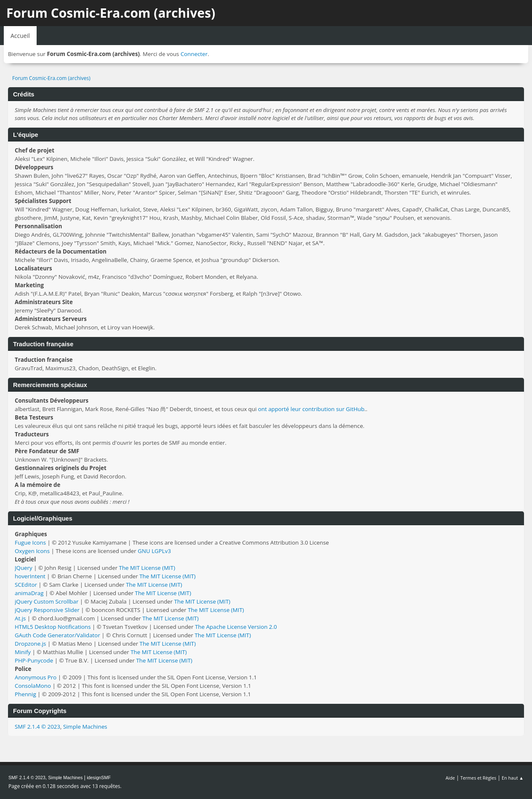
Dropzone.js (30, 644)
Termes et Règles (479, 778)
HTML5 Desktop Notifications (53, 627)
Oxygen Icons (32, 551)
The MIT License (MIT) (147, 568)
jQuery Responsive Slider (47, 610)
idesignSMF (99, 778)
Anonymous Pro (36, 677)
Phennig (25, 694)
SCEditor (26, 585)
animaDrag (29, 593)
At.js (20, 618)
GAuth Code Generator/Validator (57, 635)
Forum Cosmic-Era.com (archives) (111, 13)
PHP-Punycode (34, 660)
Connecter (194, 54)
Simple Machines (85, 727)
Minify (23, 652)
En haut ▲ (513, 778)
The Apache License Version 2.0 (236, 627)
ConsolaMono (33, 686)
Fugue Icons (30, 542)
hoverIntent (30, 576)
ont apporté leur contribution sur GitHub (311, 409)
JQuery (24, 568)
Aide (450, 778)
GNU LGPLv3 (154, 551)
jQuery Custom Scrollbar (47, 601)
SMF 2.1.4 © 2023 (37, 727)
